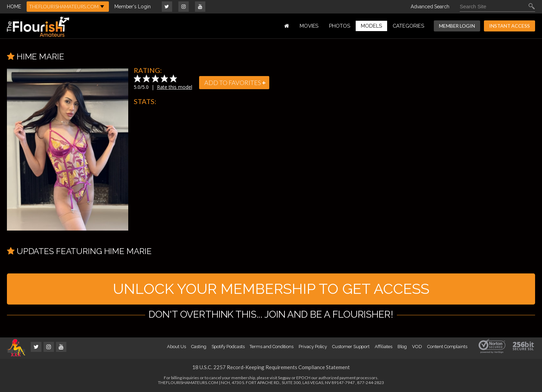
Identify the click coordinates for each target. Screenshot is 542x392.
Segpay (284, 378)
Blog (402, 347)
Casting (199, 347)
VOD (417, 347)
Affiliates (383, 347)
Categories (408, 26)
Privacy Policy (313, 347)
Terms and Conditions (272, 347)
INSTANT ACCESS (510, 26)
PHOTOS (340, 26)
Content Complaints (447, 347)
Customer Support (351, 347)
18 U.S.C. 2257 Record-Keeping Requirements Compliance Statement (271, 367)
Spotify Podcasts (228, 347)
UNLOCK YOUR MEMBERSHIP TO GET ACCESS (271, 289)
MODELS (371, 26)
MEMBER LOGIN (457, 26)
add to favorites (235, 83)
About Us (176, 347)
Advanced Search (430, 7)
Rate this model (175, 87)
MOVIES (309, 26)
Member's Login (133, 7)
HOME (14, 7)
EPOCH (303, 378)
